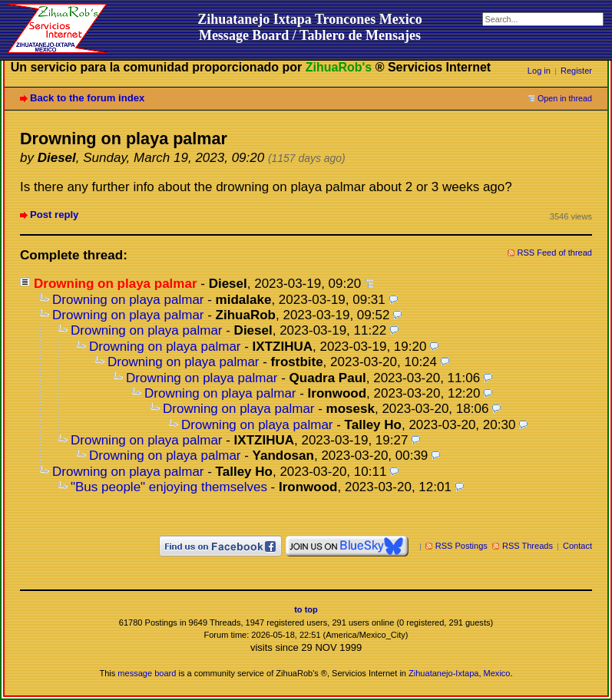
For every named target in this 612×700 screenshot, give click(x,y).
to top (306, 609)
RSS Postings (461, 546)
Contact (577, 546)
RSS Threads (528, 546)
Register (576, 71)
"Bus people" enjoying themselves (169, 487)
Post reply (54, 215)
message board (147, 673)
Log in (539, 71)
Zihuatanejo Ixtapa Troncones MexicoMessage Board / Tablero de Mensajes (310, 27)
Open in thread (565, 98)
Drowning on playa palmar (128, 300)
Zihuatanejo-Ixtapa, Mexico (459, 673)
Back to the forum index (87, 98)
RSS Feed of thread (555, 253)
